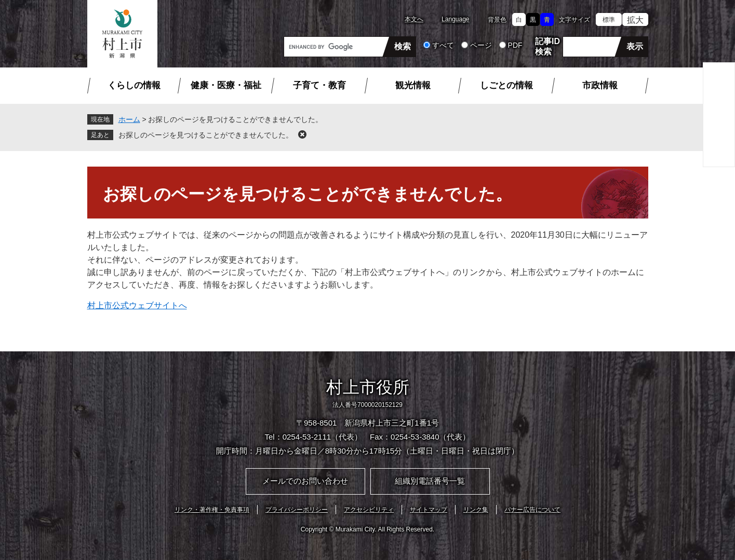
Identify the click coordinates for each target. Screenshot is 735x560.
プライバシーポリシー (297, 510)
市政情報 (600, 85)
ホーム (129, 119)
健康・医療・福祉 (226, 85)
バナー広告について (532, 510)
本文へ (414, 19)
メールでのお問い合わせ (305, 481)
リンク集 (476, 510)
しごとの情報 (506, 85)
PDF (515, 45)
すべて (443, 45)
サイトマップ (429, 510)
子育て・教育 (319, 85)
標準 (609, 20)
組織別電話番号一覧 (430, 481)
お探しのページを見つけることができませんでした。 (206, 135)
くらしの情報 (134, 85)
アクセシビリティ (369, 510)
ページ (481, 45)
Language (455, 19)
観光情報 (413, 85)
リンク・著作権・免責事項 (212, 510)
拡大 (635, 20)
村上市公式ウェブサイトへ (137, 305)
